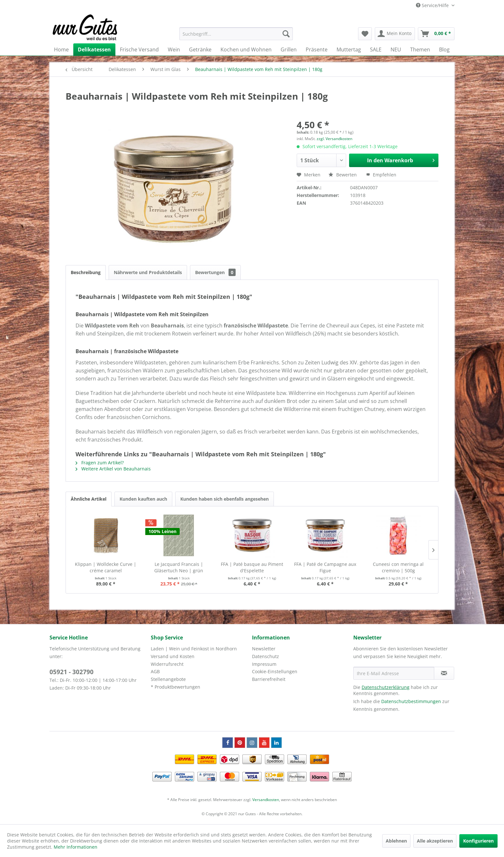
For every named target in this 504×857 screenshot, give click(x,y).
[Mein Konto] (395, 34)
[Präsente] (317, 49)
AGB (155, 671)
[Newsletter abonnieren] (444, 673)
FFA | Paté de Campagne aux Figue (325, 567)
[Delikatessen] (94, 49)
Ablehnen (396, 841)
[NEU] (396, 49)
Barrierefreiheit (269, 679)
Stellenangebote (168, 679)
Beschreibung (86, 272)
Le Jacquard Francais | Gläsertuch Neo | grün (179, 567)
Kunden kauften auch (143, 499)
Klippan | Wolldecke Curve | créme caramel (106, 567)
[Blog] (444, 49)
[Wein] (174, 49)
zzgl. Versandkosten (334, 139)
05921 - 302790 (72, 672)
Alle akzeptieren (435, 841)
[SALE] (376, 49)
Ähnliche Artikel (89, 499)
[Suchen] (286, 34)
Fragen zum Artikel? (100, 463)
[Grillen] (289, 49)
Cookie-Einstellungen (275, 671)
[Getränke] (200, 49)
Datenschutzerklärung (386, 687)
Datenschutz (265, 656)
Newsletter (264, 649)
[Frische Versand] (139, 49)
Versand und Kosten (173, 656)
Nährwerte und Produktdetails (148, 272)
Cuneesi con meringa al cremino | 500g (398, 567)
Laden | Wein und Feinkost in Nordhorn (194, 649)
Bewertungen (215, 272)
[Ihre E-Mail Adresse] (394, 673)
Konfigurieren (478, 841)
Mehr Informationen (76, 847)
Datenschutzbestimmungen (411, 701)
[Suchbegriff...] (236, 34)
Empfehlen (381, 175)
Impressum (264, 664)
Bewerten (343, 175)
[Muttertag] (349, 49)
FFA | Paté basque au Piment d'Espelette (252, 567)
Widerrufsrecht (167, 664)
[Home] (61, 49)
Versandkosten (266, 800)
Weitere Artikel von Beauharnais (113, 469)
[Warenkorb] (436, 34)
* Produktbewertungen (175, 687)
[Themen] (420, 49)
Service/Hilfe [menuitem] (433, 5)
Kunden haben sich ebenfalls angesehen (225, 499)
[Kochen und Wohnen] (246, 49)
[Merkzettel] (365, 34)
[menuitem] (236, 34)
